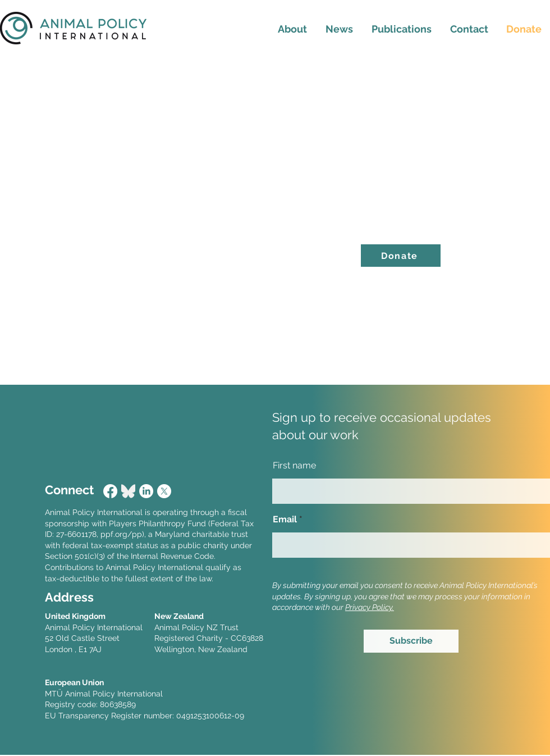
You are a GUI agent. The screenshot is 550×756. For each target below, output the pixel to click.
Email (285, 520)
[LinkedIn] (146, 491)
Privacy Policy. (370, 607)
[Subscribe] (411, 641)
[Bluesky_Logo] (128, 491)
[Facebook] (110, 491)
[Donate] (401, 256)
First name (294, 466)
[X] (164, 491)
